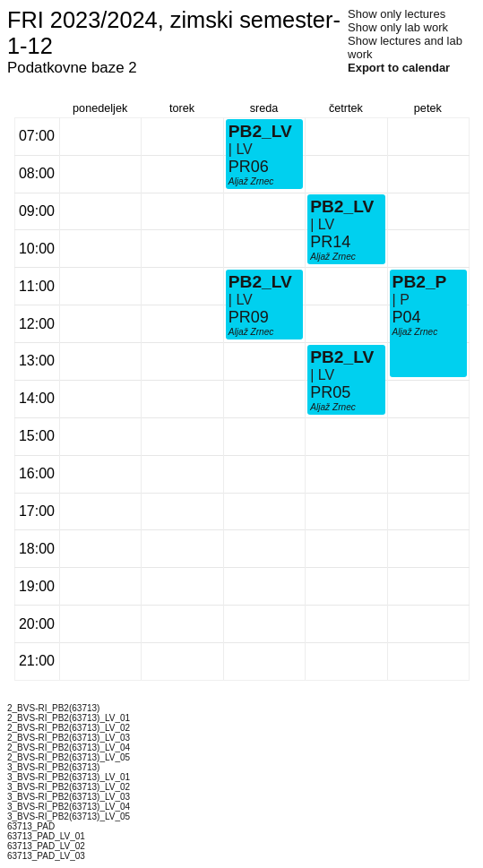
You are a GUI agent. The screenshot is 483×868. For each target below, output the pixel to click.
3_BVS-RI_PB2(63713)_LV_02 (69, 787)
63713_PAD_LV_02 (46, 846)
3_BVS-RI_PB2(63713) (53, 767)
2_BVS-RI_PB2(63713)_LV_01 (69, 718)
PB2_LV (260, 282)
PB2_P (420, 282)
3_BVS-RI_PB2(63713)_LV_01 (69, 777)
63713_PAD (31, 826)
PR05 (330, 392)
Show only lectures (397, 14)
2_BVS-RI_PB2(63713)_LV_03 (69, 738)
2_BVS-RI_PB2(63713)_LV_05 (69, 757)
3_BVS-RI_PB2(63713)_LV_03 (69, 797)
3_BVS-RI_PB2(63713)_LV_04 (69, 807)
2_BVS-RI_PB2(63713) (53, 708)
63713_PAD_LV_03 (46, 856)
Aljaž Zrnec (251, 332)
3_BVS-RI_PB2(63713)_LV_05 (69, 816)
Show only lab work (398, 27)
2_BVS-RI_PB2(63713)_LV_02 (69, 728)
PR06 (249, 167)
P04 (407, 317)
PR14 (330, 242)
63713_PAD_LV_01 (46, 836)
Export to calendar (399, 68)
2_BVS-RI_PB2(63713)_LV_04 (69, 748)
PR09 (249, 317)
